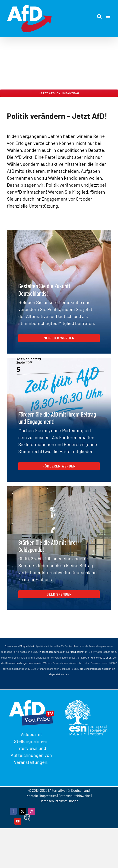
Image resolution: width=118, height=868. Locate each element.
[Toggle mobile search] (99, 16)
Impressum (48, 796)
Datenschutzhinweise (75, 796)
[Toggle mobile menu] (109, 16)
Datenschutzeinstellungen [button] (59, 801)
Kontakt (33, 796)
